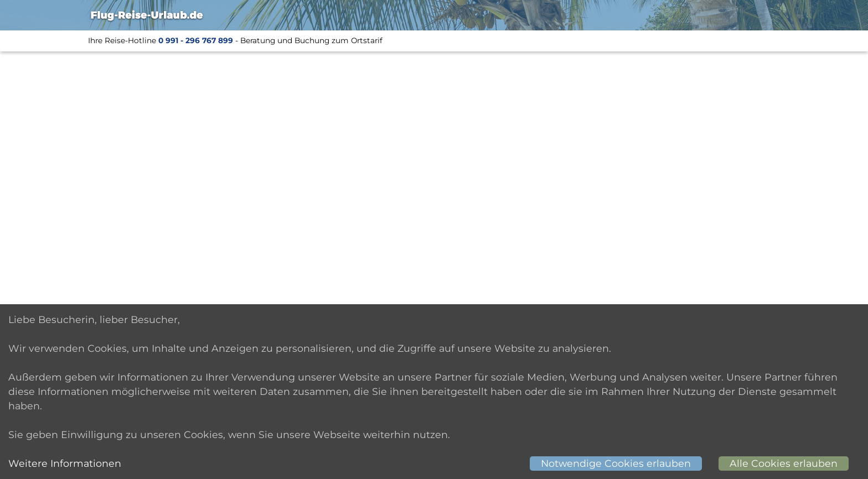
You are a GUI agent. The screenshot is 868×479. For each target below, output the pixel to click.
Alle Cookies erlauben (784, 463)
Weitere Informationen (65, 463)
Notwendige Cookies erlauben (616, 463)
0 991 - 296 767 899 (196, 40)
